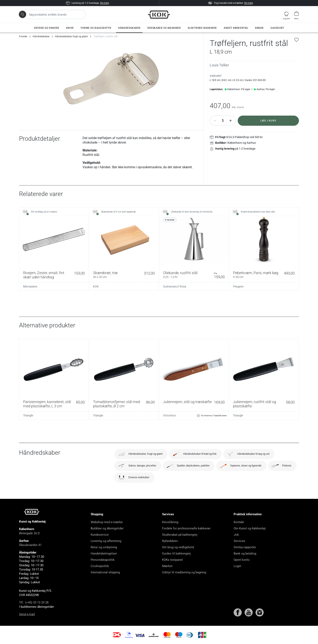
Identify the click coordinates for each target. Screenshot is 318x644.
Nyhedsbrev (170, 541)
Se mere (105, 3)
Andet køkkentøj (236, 28)
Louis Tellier (219, 65)
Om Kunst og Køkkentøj (250, 528)
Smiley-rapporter (245, 547)
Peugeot (238, 286)
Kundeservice (100, 535)
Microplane (30, 286)
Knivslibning (170, 522)
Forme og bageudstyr (96, 28)
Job (236, 535)
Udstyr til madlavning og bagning (184, 572)
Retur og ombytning (104, 547)
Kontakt (239, 522)
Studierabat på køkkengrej (180, 535)
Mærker (167, 566)
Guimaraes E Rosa (175, 286)
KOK (96, 286)
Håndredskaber (129, 28)
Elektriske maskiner (202, 28)
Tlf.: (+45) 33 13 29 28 (34, 602)
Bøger (259, 28)
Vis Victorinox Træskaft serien (212, 416)
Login (237, 566)
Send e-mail (27, 614)
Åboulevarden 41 (30, 545)
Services (239, 541)
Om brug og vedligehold (178, 547)
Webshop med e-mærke (107, 522)
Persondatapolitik (103, 560)
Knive (70, 28)
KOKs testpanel (172, 560)
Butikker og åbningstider (107, 528)
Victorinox (169, 415)
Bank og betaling (245, 554)
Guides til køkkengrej (176, 554)
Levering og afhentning (106, 541)
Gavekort (277, 28)
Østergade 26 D (29, 533)
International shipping (105, 572)
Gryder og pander (47, 28)
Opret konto (242, 560)
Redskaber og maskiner (164, 28)
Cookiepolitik (100, 566)
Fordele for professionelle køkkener (186, 528)
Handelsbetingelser (104, 554)
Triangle (28, 415)
